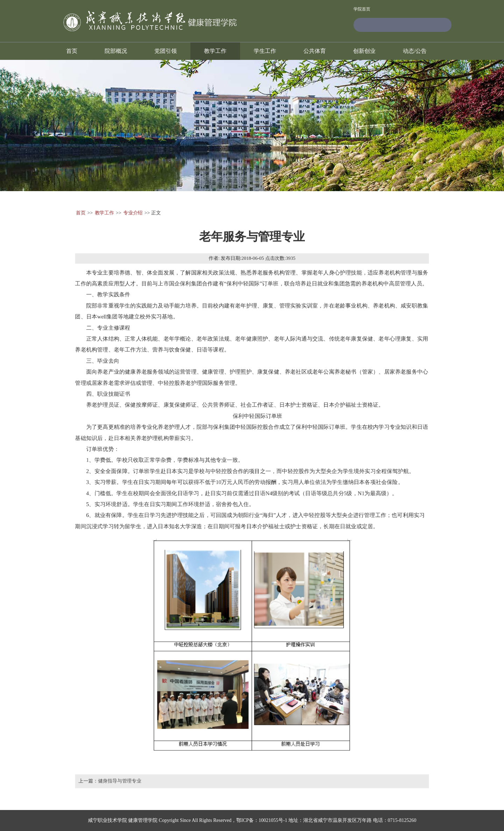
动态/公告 (415, 51)
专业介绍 (131, 209)
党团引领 (166, 51)
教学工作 (215, 51)
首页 (72, 51)
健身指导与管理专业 (118, 785)
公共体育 (315, 51)
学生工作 (265, 51)
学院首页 (362, 9)
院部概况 (116, 51)
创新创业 (364, 51)
